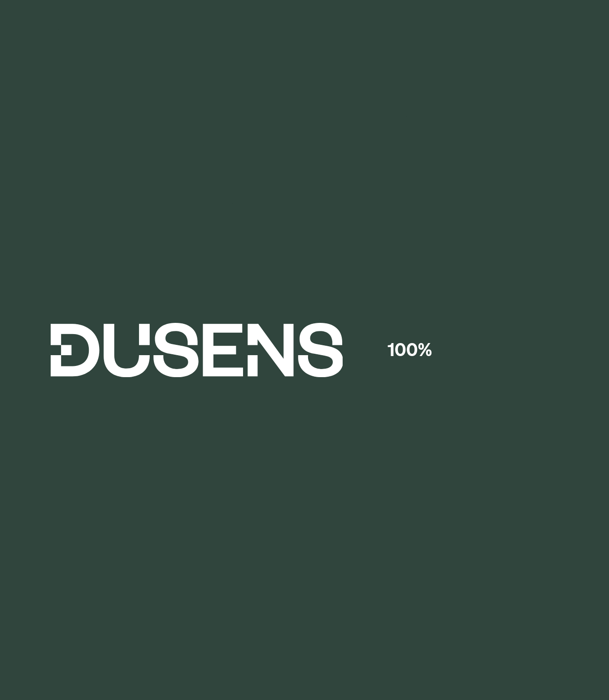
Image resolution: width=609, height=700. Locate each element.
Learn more (395, 10)
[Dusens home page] (304, 42)
